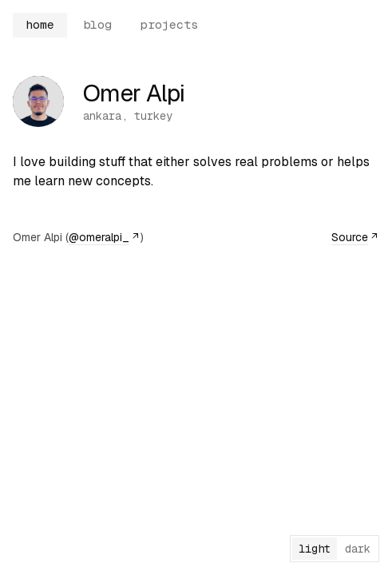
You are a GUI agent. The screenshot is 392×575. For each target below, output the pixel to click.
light (315, 549)
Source (355, 237)
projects (169, 24)
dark (358, 549)
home (40, 24)
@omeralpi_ (105, 237)
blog (97, 24)
